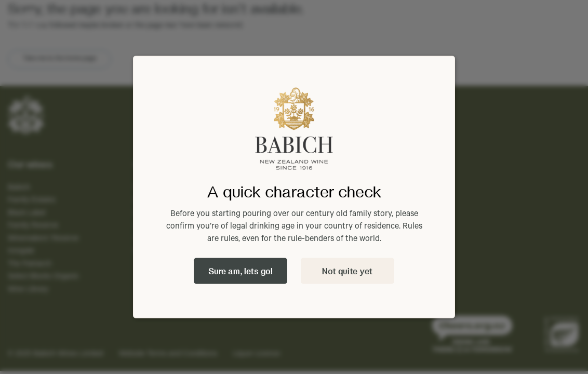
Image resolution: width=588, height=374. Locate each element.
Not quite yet (347, 270)
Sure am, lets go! (240, 270)
